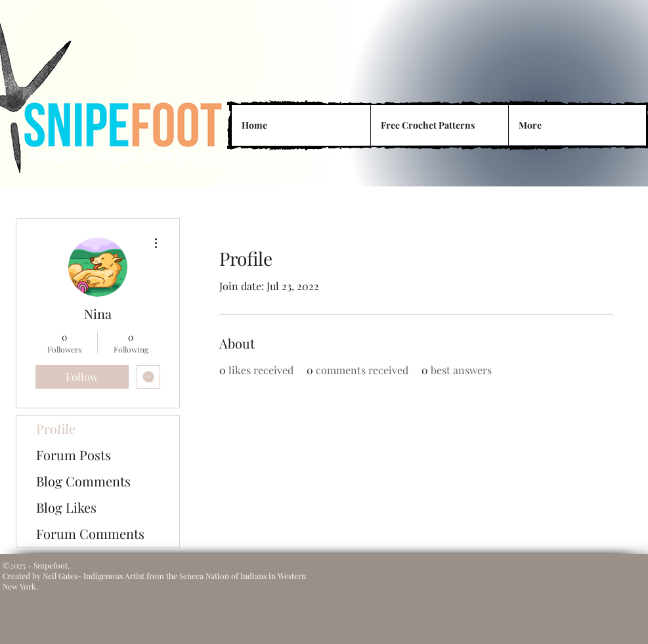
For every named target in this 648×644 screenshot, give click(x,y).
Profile (56, 428)
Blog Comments (83, 481)
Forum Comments (90, 533)
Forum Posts (74, 455)
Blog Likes (66, 507)
